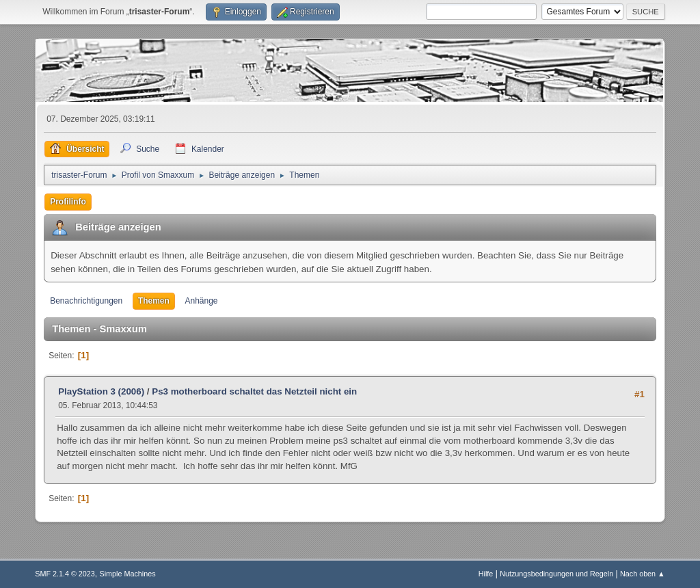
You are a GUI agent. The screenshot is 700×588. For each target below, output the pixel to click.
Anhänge (202, 301)
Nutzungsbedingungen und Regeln (556, 574)
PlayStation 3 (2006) (101, 391)
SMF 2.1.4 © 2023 (65, 574)
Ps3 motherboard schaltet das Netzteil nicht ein (254, 391)
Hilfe (486, 574)
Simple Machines (128, 574)
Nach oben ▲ (643, 574)
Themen (154, 301)
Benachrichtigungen (86, 301)
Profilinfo (68, 202)
